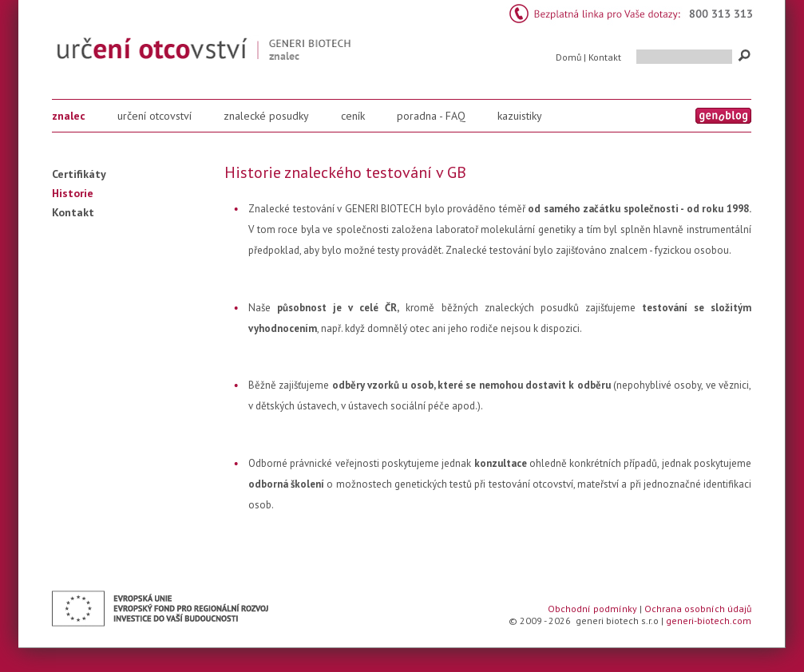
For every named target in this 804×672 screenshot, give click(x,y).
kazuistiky (520, 116)
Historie (73, 193)
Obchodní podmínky (592, 609)
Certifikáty (79, 174)
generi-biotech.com (709, 621)
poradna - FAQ (431, 116)
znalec (69, 116)
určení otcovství (154, 116)
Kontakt (605, 57)
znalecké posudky (266, 116)
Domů (568, 57)
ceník (353, 116)
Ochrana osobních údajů (698, 609)
